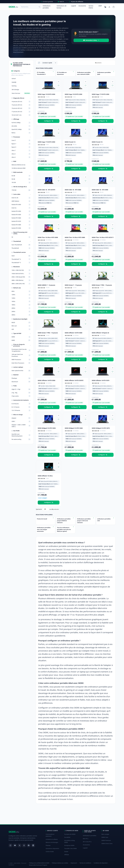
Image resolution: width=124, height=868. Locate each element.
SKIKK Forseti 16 (97, 142)
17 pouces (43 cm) (21, 112)
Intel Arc (21, 208)
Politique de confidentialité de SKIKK (39, 863)
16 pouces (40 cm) (21, 108)
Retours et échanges (52, 842)
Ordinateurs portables (47, 7)
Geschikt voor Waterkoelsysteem (21, 435)
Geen (21, 256)
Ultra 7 (21, 151)
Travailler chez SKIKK (71, 848)
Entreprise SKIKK (69, 845)
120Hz (21, 295)
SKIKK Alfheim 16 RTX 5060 (73, 333)
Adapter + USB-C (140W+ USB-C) (21, 426)
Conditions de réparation (101, 863)
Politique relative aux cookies (60, 863)
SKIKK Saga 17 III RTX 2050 (101, 94)
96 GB (21, 179)
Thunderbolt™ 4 (21, 259)
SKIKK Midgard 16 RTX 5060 (74, 428)
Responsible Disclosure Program (38, 865)
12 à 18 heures (21, 410)
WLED (21, 323)
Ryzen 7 (21, 144)
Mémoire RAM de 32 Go (18, 165)
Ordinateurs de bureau (62, 7)
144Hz (21, 298)
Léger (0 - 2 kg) (21, 389)
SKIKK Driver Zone (107, 843)
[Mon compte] (109, 7)
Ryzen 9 (21, 147)
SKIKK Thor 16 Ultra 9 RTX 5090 (48, 237)
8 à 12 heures (21, 407)
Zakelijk (14, 82)
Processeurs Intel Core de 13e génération (21, 350)
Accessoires (82, 6)
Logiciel (73, 6)
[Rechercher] (40, 7)
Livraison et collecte (52, 839)
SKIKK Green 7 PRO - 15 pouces (102, 285)
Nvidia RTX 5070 (21, 221)
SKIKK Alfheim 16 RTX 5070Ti (74, 380)
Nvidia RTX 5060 (21, 218)
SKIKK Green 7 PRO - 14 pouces (48, 333)
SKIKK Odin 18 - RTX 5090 (100, 190)
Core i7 (21, 140)
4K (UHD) (21, 126)
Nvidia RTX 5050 (21, 215)
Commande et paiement (50, 835)
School (14, 79)
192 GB (21, 182)
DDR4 (21, 337)
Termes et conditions (85, 863)
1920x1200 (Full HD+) (21, 274)
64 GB (21, 176)
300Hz (21, 315)
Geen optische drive (21, 371)
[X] (20, 845)
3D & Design (15, 90)
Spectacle (39, 509)
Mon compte (105, 834)
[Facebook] (29, 845)
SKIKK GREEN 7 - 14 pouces (46, 285)
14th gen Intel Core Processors (21, 355)
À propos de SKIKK (70, 834)
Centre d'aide (50, 852)
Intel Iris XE (21, 198)
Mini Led (21, 326)
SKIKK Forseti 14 (70, 142)
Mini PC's (86, 839)
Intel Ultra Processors (21, 363)
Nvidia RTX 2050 (21, 211)
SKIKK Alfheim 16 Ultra (45, 476)
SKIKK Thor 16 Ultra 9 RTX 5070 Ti (103, 237)
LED (21, 329)
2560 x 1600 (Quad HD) (21, 277)
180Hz (21, 305)
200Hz (21, 308)
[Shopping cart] (114, 7)
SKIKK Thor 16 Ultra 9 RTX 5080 (75, 237)
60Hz (21, 291)
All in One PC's (87, 842)
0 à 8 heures (21, 404)
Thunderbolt (21, 248)
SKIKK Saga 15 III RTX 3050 (46, 94)
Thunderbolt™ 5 (21, 263)
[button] (21, 71)
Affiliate (67, 855)
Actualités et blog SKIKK (70, 841)
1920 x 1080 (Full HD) (21, 270)
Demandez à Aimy (91, 40)
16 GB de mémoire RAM (18, 168)
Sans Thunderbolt (21, 245)
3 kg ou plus (21, 396)
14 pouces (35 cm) (21, 102)
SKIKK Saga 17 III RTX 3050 (46, 142)
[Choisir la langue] (105, 7)
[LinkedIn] (33, 845)
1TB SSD (21, 190)
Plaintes (48, 845)
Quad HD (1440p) (21, 129)
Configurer (49, 121)
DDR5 (21, 340)
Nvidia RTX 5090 (21, 228)
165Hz (21, 301)
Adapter (21, 418)
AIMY (100, 6)
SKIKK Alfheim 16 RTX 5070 (101, 380)
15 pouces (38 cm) (21, 105)
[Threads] (24, 845)
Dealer (66, 852)
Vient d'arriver (21, 93)
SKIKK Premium (106, 840)
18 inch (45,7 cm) (21, 115)
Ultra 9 (21, 157)
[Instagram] (10, 845)
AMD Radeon (21, 201)
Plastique (21, 378)
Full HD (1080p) (21, 123)
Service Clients (91, 7)
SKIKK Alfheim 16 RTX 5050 (46, 380)
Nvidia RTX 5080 (21, 225)
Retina (21, 133)
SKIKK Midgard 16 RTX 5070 (101, 428)
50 (21, 237)
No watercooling (21, 439)
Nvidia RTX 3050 (21, 205)
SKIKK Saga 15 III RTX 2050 (73, 94)
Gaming (14, 86)
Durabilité (67, 837)
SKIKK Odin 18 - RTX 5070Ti (46, 190)
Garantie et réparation (52, 848)
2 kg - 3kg (21, 393)
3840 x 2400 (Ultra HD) (21, 284)
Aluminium (21, 382)
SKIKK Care (105, 837)
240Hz (21, 312)
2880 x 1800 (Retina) (21, 280)
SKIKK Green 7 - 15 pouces (73, 285)
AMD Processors (21, 360)
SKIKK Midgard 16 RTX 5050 (47, 428)
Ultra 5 (21, 154)
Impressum (74, 863)
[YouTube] (15, 845)
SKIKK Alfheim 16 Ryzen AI (100, 333)
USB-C (21, 421)
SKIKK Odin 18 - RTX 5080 (73, 190)
